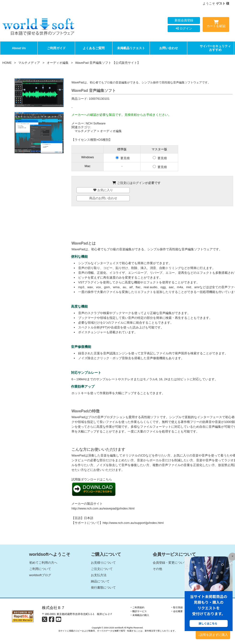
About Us (19, 48)
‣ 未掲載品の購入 (140, 615)
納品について (100, 581)
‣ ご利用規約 (138, 607)
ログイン (184, 28)
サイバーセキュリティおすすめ (215, 48)
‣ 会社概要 (177, 611)
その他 (157, 569)
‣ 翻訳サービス (139, 611)
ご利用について (40, 569)
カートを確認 (216, 25)
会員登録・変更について (170, 563)
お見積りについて (103, 563)
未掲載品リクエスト (131, 48)
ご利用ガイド (56, 48)
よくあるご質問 (94, 48)
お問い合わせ (169, 48)
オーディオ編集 (58, 63)
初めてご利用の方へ (43, 563)
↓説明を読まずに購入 (213, 635)
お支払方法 (99, 575)
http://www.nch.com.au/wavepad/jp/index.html (103, 508)
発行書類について (103, 588)
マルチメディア (29, 63)
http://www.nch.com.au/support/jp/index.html (133, 523)
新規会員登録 (184, 20)
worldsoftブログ (40, 575)
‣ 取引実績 (177, 607)
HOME (7, 63)
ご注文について (102, 569)
